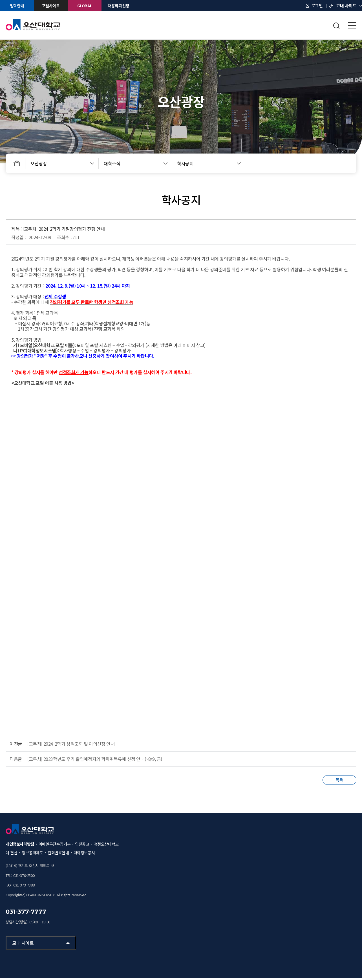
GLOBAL (85, 6)
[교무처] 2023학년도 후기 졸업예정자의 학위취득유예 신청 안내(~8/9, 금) (95, 759)
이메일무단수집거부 (55, 846)
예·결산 (11, 855)
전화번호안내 (58, 855)
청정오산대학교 (106, 846)
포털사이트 (51, 6)
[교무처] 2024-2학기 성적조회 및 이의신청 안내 (71, 744)
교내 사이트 (346, 5)
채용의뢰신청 (118, 6)
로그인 (317, 5)
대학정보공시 (84, 855)
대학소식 (112, 163)
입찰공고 (82, 846)
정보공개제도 (32, 855)
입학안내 (17, 6)
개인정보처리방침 (20, 846)
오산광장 (39, 163)
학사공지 (185, 163)
